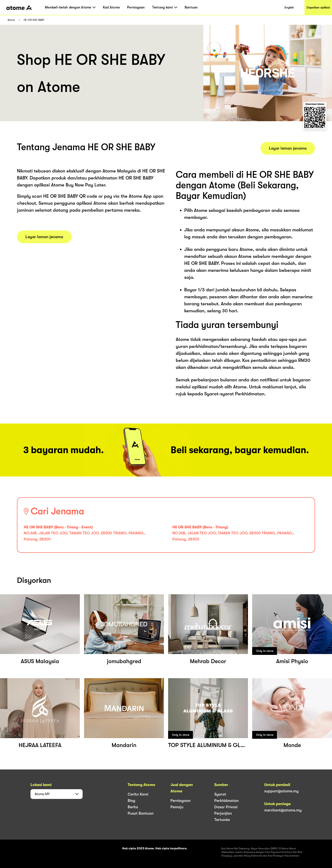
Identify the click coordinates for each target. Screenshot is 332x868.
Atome (11, 20)
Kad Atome (111, 7)
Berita (133, 807)
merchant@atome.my (283, 810)
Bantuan (191, 7)
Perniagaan (136, 7)
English (289, 7)
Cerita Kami (138, 794)
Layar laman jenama (44, 237)
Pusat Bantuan (141, 813)
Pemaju (177, 807)
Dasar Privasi (226, 807)
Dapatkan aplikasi (318, 7)
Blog (131, 801)
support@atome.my (281, 791)
